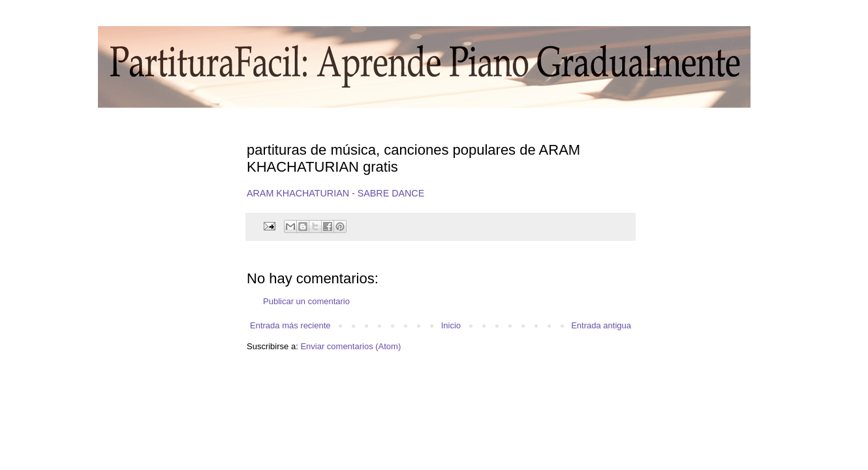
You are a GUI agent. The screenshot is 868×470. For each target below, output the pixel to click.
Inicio (451, 325)
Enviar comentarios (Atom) (350, 346)
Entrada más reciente (290, 325)
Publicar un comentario (306, 301)
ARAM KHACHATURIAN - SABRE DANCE (335, 193)
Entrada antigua (601, 325)
